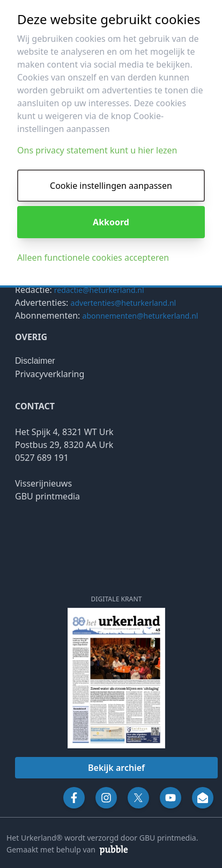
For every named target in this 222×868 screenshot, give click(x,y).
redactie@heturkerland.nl (99, 290)
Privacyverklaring (50, 374)
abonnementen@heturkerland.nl (140, 316)
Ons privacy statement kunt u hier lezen (97, 150)
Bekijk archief (116, 768)
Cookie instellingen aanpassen (111, 186)
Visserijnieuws (43, 483)
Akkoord (111, 222)
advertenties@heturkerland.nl (124, 303)
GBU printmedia (47, 496)
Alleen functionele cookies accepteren (93, 258)
